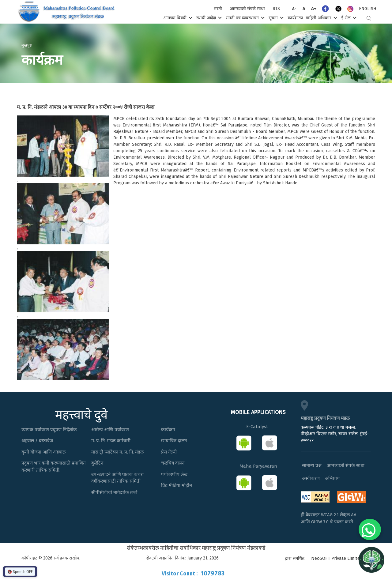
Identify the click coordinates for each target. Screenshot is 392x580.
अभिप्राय (332, 478)
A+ (314, 9)
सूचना (275, 18)
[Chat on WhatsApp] (370, 529)
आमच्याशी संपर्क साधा (247, 9)
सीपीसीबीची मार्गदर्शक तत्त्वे (114, 492)
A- (294, 9)
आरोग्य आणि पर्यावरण (110, 430)
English (367, 9)
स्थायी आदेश (208, 18)
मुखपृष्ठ (27, 45)
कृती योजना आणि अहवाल (43, 452)
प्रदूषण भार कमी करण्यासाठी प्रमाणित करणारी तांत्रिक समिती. (54, 467)
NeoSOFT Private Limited (337, 558)
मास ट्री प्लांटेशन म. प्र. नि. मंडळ (117, 452)
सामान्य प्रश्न (312, 465)
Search (369, 18)
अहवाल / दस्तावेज (37, 441)
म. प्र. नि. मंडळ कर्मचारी (111, 441)
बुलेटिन (97, 463)
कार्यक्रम (168, 430)
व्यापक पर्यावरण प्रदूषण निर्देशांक (49, 430)
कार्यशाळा (295, 18)
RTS (276, 9)
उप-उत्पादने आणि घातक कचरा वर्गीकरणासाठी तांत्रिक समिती (117, 478)
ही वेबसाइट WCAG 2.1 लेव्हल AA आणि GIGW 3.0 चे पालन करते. (329, 518)
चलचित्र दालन (173, 463)
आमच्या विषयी (177, 18)
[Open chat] (371, 559)
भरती (218, 9)
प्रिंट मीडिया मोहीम (177, 485)
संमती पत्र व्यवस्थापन (245, 18)
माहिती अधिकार (321, 18)
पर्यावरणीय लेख (174, 474)
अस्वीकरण (311, 478)
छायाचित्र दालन (174, 441)
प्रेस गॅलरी (169, 452)
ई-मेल (348, 18)
